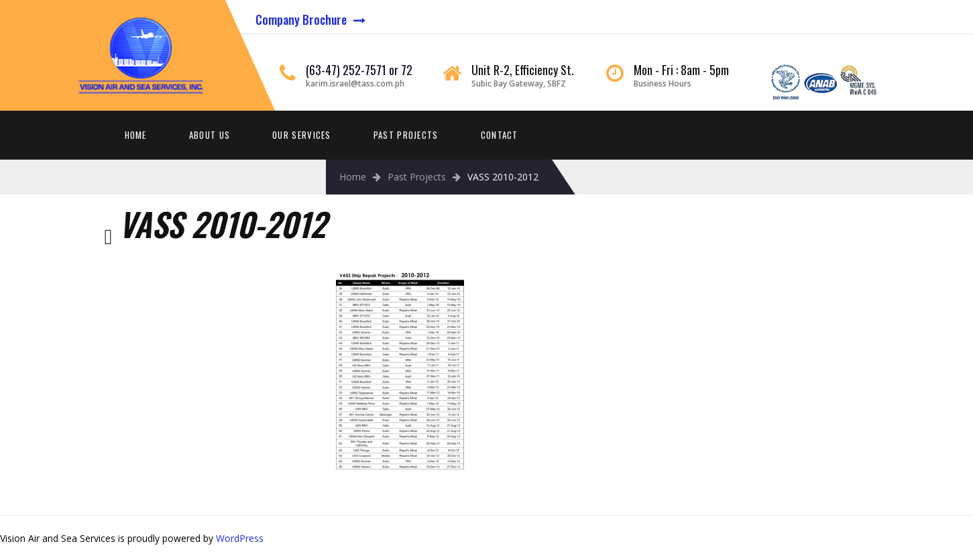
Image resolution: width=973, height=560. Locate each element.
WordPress (240, 538)
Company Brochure (301, 19)
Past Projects (406, 135)
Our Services (302, 135)
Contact (500, 135)
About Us (210, 135)
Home (136, 135)
